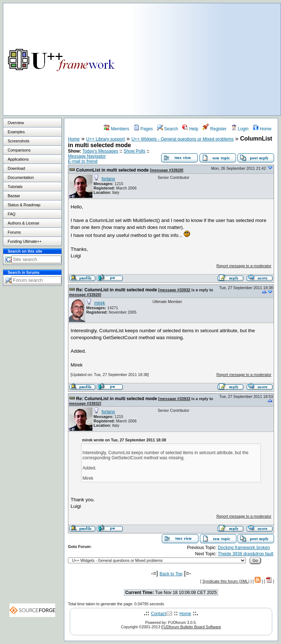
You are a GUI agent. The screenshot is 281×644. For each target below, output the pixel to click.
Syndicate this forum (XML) (226, 581)
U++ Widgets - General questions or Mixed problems (183, 139)
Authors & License (23, 223)
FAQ (12, 214)
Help (190, 129)
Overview (16, 123)
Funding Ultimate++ (25, 241)
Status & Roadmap (24, 205)
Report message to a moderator (244, 266)
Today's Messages (100, 151)
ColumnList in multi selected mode (112, 170)
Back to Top (171, 574)
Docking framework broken (244, 548)
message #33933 (175, 399)
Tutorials (15, 187)
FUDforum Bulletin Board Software (191, 627)
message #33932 (175, 290)
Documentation (21, 177)
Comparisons (19, 150)
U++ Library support (106, 139)
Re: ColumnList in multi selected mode (116, 290)
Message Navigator (87, 156)
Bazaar (14, 196)
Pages (143, 129)
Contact (158, 614)
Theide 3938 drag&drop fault (246, 554)
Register (214, 129)
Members (116, 129)
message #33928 (167, 170)
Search (168, 129)
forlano (108, 179)
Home (262, 129)
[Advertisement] (207, 54)
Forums (14, 232)
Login (240, 129)
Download (16, 168)
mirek (100, 303)
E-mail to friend (83, 161)
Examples (16, 132)
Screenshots (18, 141)
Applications (18, 159)
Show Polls (134, 151)
